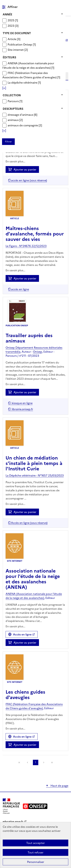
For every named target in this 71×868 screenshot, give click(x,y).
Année (7, 14)
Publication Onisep (20, 44)
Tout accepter (35, 843)
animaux (13, 120)
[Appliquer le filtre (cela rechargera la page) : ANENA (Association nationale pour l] (28, 65)
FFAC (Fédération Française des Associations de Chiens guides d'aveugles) (30, 75)
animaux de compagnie (23, 125)
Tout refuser (35, 852)
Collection (12, 95)
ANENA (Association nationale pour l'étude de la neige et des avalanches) (28, 65)
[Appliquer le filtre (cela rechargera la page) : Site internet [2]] (18, 50)
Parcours (14, 101)
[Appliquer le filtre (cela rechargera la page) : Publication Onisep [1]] (22, 44)
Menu (66, 4)
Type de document (17, 33)
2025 (11, 20)
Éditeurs (9, 57)
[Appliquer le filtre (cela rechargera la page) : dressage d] (22, 115)
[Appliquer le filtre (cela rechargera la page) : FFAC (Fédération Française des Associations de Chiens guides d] (31, 75)
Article (12, 39)
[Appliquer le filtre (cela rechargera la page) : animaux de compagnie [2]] (25, 125)
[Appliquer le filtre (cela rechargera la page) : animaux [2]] (15, 120)
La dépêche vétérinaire (23, 83)
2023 (11, 26)
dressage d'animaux (21, 115)
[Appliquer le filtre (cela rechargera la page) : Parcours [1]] (15, 101)
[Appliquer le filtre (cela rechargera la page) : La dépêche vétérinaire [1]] (24, 82)
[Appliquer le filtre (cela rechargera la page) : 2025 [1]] (13, 20)
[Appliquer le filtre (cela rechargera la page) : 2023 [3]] (13, 26)
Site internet (16, 50)
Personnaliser (36, 862)
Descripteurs (13, 109)
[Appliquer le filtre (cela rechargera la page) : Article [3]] (14, 39)
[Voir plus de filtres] (4, 88)
